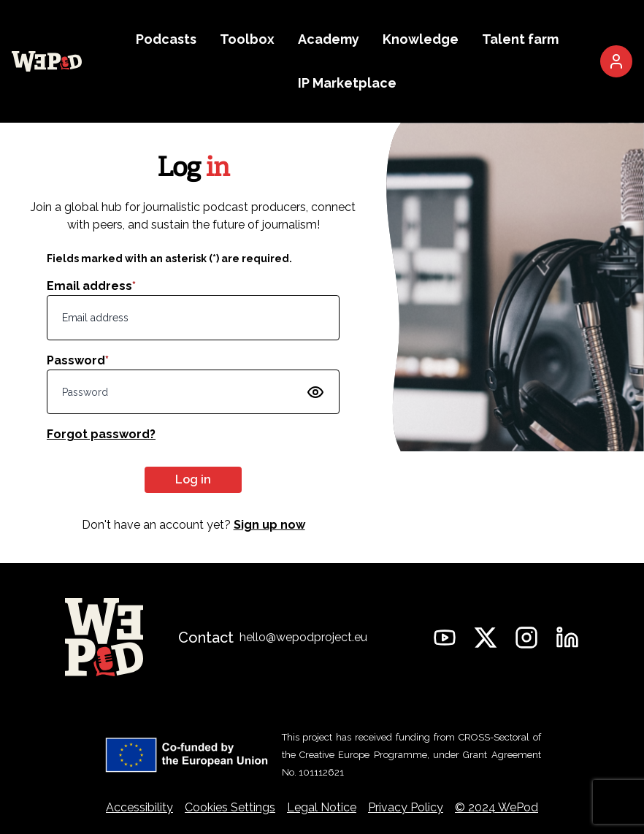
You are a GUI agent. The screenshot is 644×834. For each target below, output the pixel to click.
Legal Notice (322, 807)
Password (78, 360)
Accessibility (139, 807)
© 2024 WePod (497, 807)
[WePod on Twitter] (486, 638)
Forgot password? (101, 434)
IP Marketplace (347, 83)
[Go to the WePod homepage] (47, 61)
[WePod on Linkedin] (567, 638)
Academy (329, 39)
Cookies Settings (230, 807)
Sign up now (269, 525)
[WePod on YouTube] (445, 638)
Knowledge (421, 39)
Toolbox (247, 39)
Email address (91, 286)
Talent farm (520, 39)
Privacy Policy (406, 807)
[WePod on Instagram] (526, 638)
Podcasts (166, 39)
